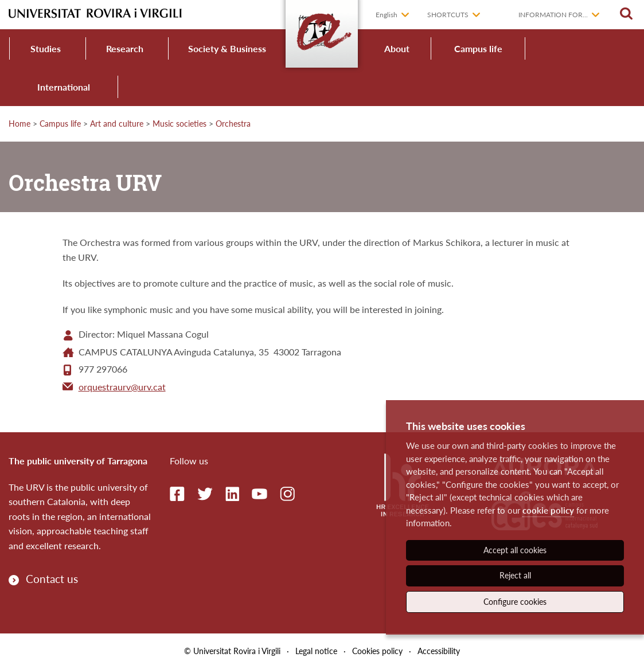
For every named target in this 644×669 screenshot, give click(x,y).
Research (125, 48)
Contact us (52, 579)
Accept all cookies (515, 550)
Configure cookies (515, 602)
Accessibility (439, 651)
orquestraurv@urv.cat (122, 387)
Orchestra (233, 124)
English (387, 15)
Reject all (515, 575)
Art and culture (117, 124)
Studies (46, 48)
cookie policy (548, 510)
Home (19, 124)
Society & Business (227, 48)
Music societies (179, 124)
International (64, 87)
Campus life (478, 48)
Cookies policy (377, 651)
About (397, 48)
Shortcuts (448, 15)
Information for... (553, 15)
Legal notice (316, 651)
